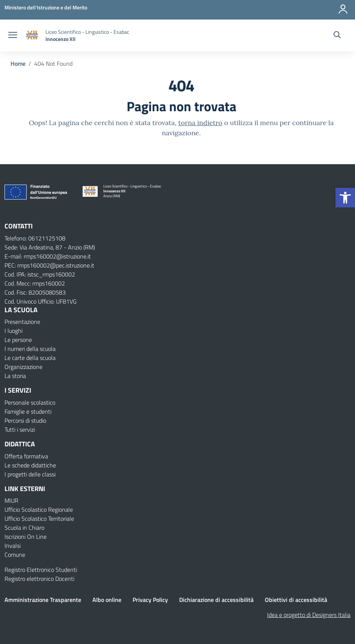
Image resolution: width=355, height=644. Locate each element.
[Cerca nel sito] (337, 36)
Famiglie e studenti (28, 411)
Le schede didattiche (30, 465)
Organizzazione (23, 367)
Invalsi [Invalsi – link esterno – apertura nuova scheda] (13, 546)
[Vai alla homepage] (32, 36)
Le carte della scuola (30, 358)
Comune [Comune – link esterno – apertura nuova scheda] (15, 555)
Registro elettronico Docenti (39, 579)
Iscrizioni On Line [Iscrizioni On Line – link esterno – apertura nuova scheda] (26, 537)
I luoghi (14, 331)
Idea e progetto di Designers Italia (309, 615)
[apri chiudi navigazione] (13, 36)
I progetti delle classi (30, 474)
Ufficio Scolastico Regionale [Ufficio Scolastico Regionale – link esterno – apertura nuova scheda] (39, 509)
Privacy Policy (150, 600)
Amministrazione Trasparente (43, 600)
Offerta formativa (26, 456)
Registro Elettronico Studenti (41, 570)
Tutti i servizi (20, 429)
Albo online (107, 600)
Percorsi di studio (25, 420)
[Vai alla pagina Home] (18, 63)
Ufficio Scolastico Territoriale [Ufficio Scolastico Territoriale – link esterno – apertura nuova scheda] (39, 519)
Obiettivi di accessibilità (296, 600)
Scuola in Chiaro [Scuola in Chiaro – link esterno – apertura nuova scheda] (24, 528)
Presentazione (22, 322)
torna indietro (200, 123)
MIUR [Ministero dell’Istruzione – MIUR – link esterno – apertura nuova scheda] (11, 500)
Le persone (18, 340)
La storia (15, 376)
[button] (345, 198)
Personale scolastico (30, 402)
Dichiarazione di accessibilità (216, 600)
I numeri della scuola (30, 349)
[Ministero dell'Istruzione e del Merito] (46, 7)
